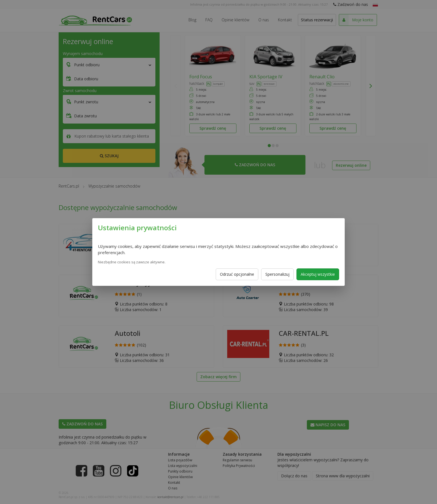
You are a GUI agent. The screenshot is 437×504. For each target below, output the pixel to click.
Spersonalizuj (277, 274)
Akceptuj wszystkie (318, 274)
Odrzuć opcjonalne (237, 274)
